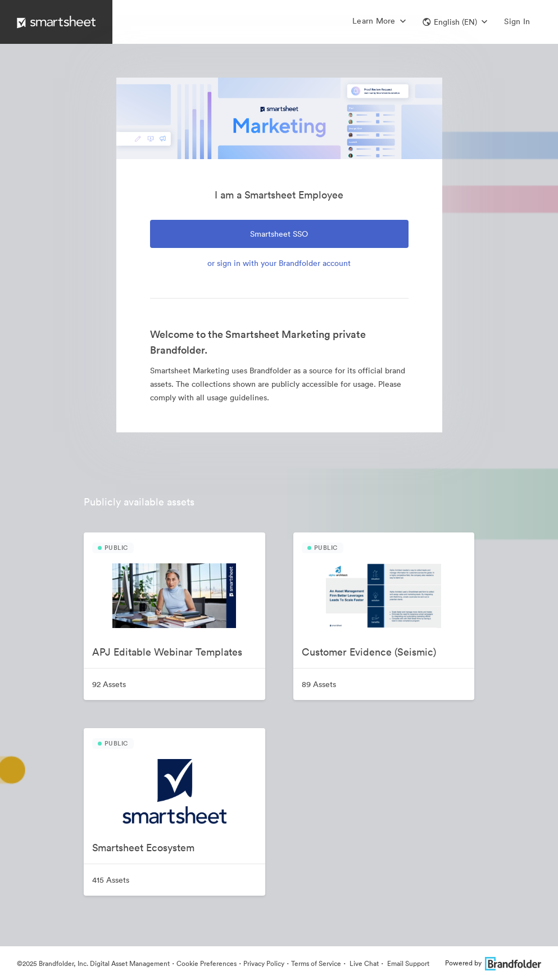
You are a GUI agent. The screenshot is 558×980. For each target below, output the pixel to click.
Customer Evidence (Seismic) (369, 652)
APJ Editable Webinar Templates (167, 652)
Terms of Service (316, 963)
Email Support (407, 963)
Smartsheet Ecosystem (143, 848)
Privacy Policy (264, 963)
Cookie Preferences (207, 963)
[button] (455, 22)
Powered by (493, 963)
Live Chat (363, 963)
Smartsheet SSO (279, 234)
